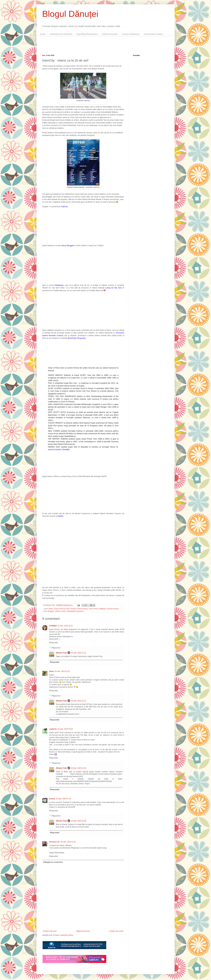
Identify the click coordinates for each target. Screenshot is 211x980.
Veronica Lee (54, 842)
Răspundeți (53, 643)
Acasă (43, 34)
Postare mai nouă (50, 931)
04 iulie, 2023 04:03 (65, 729)
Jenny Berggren (49, 611)
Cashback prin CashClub (61, 34)
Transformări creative (153, 34)
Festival (73, 609)
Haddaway (59, 285)
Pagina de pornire (83, 931)
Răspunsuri (56, 648)
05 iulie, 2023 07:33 (68, 842)
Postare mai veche (116, 931)
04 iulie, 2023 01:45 (62, 671)
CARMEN (53, 626)
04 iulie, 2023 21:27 (79, 701)
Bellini (51, 609)
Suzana (52, 799)
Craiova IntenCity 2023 (62, 609)
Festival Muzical (82, 609)
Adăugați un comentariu (53, 862)
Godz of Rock (93, 609)
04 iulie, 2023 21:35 (79, 768)
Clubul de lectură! (110, 34)
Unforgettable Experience (75, 611)
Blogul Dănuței (70, 14)
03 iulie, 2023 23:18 (65, 626)
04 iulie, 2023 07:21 (64, 799)
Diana (51, 671)
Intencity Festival (113, 609)
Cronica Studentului (131, 34)
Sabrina (58, 611)
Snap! (63, 611)
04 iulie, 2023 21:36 (79, 821)
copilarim (53, 729)
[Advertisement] (76, 45)
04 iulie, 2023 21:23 (79, 653)
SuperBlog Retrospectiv (87, 34)
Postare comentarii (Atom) (63, 935)
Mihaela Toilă (61, 653)
